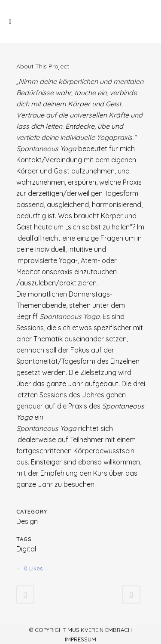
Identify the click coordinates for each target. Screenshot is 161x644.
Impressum (80, 639)
